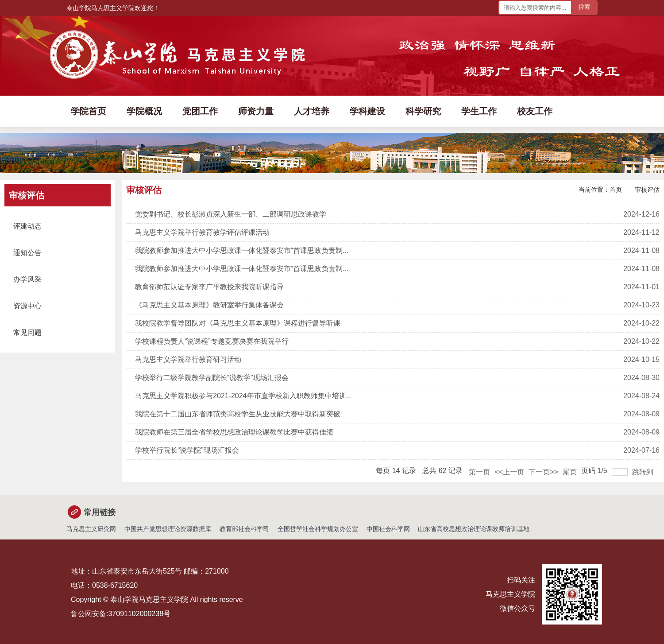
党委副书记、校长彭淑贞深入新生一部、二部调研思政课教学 (231, 214)
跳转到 (644, 472)
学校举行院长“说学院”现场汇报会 (187, 450)
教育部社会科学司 (244, 529)
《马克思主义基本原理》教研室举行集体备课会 (209, 305)
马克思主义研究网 (91, 529)
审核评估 (647, 190)
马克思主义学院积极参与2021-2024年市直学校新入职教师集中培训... (243, 396)
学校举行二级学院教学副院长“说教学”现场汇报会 (212, 378)
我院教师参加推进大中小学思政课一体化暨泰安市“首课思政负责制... (242, 250)
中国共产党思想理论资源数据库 (168, 529)
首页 (616, 190)
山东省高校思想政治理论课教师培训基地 (474, 529)
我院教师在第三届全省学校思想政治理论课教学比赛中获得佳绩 (234, 432)
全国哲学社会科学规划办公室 (318, 529)
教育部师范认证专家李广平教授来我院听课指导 (209, 287)
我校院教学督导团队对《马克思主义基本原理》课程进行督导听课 (238, 323)
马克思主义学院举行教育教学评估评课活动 (202, 232)
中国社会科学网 (388, 529)
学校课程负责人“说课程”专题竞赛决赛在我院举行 (212, 341)
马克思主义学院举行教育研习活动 (188, 359)
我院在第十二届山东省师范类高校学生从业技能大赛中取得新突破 (238, 414)
